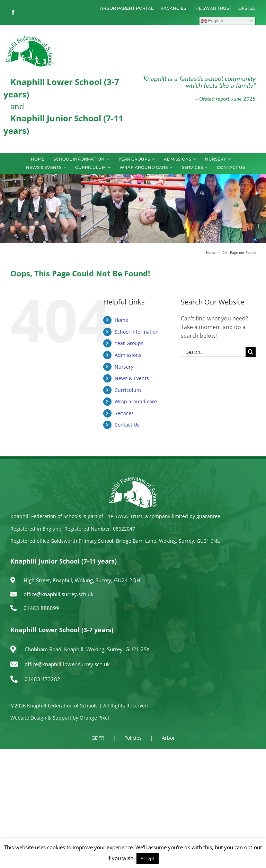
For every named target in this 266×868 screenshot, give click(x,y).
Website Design (28, 718)
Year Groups (129, 343)
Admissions (128, 355)
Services (124, 413)
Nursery (124, 367)
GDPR (98, 738)
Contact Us (127, 425)
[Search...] (213, 352)
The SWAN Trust (123, 516)
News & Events (132, 378)
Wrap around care (136, 401)
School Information (137, 332)
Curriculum (128, 390)
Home (121, 320)
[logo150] (29, 37)
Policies (133, 738)
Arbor (168, 738)
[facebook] (13, 12)
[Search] (251, 352)
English (212, 21)
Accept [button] (148, 858)
